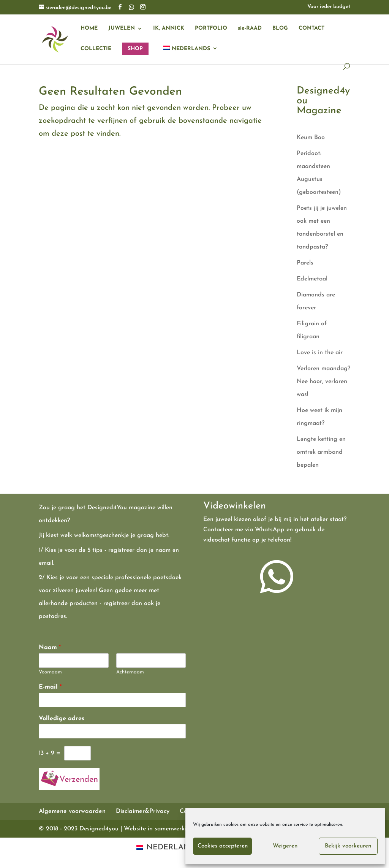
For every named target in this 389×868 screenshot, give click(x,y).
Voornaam (50, 672)
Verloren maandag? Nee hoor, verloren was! (323, 382)
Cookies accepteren (223, 846)
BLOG (280, 29)
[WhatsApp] (131, 7)
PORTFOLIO (211, 29)
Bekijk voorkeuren (348, 846)
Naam (50, 648)
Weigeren (285, 846)
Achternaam (130, 672)
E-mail (50, 687)
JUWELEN (122, 29)
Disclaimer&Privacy (143, 811)
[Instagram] (143, 7)
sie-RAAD (250, 29)
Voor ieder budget (329, 7)
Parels (305, 263)
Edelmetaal (312, 279)
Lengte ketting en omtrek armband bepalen (321, 452)
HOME (89, 29)
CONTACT (312, 29)
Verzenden (79, 780)
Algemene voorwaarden (72, 811)
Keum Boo (311, 138)
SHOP (135, 49)
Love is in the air (320, 353)
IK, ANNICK (169, 29)
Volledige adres (62, 719)
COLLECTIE (96, 49)
